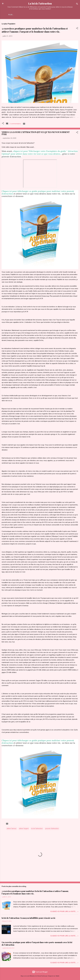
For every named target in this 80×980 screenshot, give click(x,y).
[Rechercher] (77, 4)
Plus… (22, 15)
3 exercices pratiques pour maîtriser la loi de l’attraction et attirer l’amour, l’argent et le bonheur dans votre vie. (35, 30)
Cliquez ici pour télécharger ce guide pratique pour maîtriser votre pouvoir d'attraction (38, 192)
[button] (77, 29)
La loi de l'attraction (40, 3)
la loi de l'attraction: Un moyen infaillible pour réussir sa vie (29, 918)
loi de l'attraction (37, 829)
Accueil (12, 15)
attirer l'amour (12, 829)
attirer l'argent (24, 829)
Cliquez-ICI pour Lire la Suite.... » (64, 911)
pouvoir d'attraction (52, 829)
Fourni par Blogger (40, 972)
